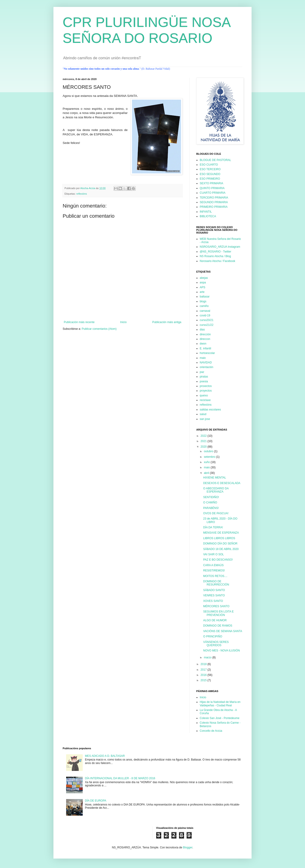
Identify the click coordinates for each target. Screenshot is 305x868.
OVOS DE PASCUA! (216, 513)
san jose (205, 419)
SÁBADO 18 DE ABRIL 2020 (221, 549)
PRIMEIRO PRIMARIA (214, 207)
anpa (203, 282)
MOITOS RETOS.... (215, 576)
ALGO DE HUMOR (215, 620)
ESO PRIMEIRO (210, 179)
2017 (204, 670)
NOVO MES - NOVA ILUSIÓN (221, 651)
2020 (204, 447)
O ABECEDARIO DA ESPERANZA (216, 490)
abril (207, 473)
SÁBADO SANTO (214, 590)
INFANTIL (206, 212)
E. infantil (205, 348)
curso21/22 (207, 325)
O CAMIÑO (210, 502)
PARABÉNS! (211, 508)
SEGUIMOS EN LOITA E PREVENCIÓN (218, 613)
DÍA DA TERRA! (213, 527)
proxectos (206, 386)
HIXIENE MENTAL (215, 478)
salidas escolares (210, 410)
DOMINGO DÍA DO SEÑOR (220, 544)
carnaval (205, 311)
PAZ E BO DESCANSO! (218, 560)
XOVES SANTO (213, 601)
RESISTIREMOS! (214, 571)
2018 (204, 664)
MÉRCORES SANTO (216, 606)
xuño (207, 462)
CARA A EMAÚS (213, 565)
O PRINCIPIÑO (213, 636)
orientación (207, 367)
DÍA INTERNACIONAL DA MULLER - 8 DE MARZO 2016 (120, 778)
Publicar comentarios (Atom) (99, 329)
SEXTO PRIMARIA (211, 183)
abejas (204, 278)
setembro (210, 457)
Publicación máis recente (79, 322)
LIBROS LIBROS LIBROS (219, 538)
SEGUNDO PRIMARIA (214, 202)
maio (203, 358)
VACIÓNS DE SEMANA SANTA (223, 631)
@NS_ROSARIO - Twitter (216, 252)
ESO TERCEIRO (210, 169)
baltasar (205, 297)
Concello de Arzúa (211, 731)
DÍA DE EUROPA (96, 801)
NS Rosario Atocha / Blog (215, 256)
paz (202, 372)
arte (202, 292)
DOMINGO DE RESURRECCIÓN (216, 583)
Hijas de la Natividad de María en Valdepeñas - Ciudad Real (220, 704)
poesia (204, 381)
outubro (209, 451)
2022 (204, 436)
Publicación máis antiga (167, 322)
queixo (204, 395)
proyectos (206, 391)
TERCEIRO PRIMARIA (214, 198)
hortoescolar (207, 353)
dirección (205, 334)
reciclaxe (205, 400)
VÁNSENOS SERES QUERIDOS (216, 644)
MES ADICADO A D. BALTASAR (105, 756)
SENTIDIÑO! (211, 497)
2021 (204, 441)
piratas (204, 377)
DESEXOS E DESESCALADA (222, 483)
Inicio (123, 322)
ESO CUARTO (209, 165)
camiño (204, 306)
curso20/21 (207, 320)
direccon (205, 339)
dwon (203, 344)
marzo (208, 657)
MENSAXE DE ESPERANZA (221, 533)
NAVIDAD (206, 363)
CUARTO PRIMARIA (213, 193)
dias (202, 330)
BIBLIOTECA (208, 216)
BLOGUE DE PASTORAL (215, 160)
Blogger (188, 847)
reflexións (82, 194)
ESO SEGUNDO (210, 174)
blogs (203, 301)
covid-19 (205, 315)
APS (202, 287)
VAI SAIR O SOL (214, 554)
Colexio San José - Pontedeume (220, 718)
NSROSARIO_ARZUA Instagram (220, 247)
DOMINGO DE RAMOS (218, 626)
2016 (204, 675)
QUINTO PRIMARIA (212, 188)
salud (203, 414)
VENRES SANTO (214, 595)
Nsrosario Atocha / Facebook (217, 261)
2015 (204, 680)
